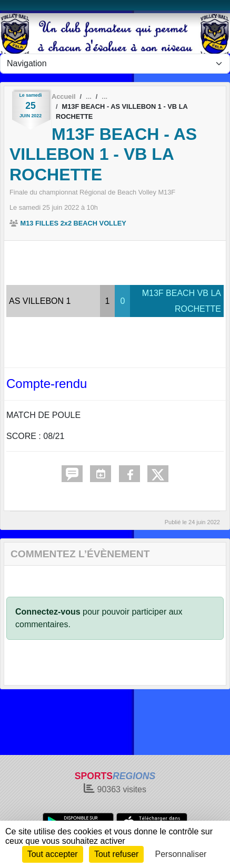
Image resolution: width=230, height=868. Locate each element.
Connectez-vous (48, 612)
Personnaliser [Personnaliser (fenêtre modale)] (181, 854)
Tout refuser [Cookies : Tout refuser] (116, 854)
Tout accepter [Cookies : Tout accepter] (53, 854)
